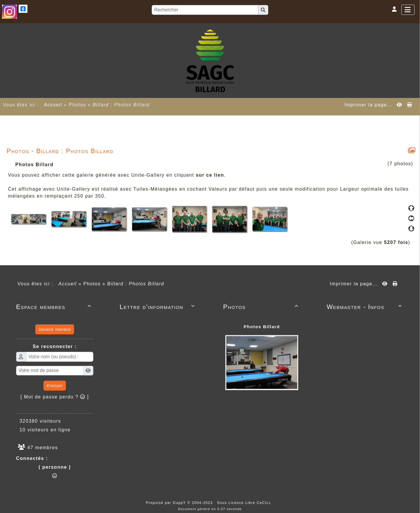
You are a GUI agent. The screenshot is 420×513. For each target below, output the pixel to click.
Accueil (53, 105)
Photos (262, 307)
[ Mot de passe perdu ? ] (55, 397)
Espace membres (55, 307)
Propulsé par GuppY (167, 503)
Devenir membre (55, 329)
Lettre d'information (158, 307)
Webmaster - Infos (365, 307)
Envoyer (55, 385)
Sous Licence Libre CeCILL (245, 503)
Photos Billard (262, 327)
